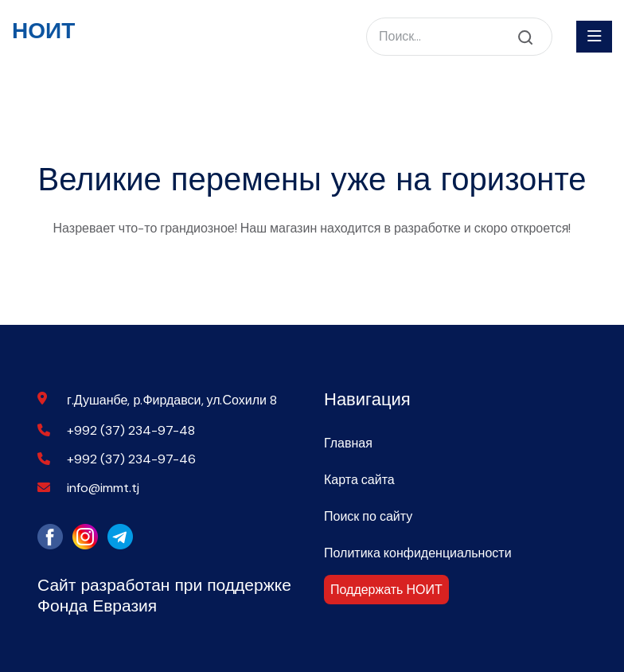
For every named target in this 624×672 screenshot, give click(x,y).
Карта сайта (359, 480)
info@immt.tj (103, 488)
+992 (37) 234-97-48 (131, 430)
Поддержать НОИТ (386, 590)
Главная (348, 443)
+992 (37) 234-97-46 (131, 459)
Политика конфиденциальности (418, 553)
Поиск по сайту (368, 516)
